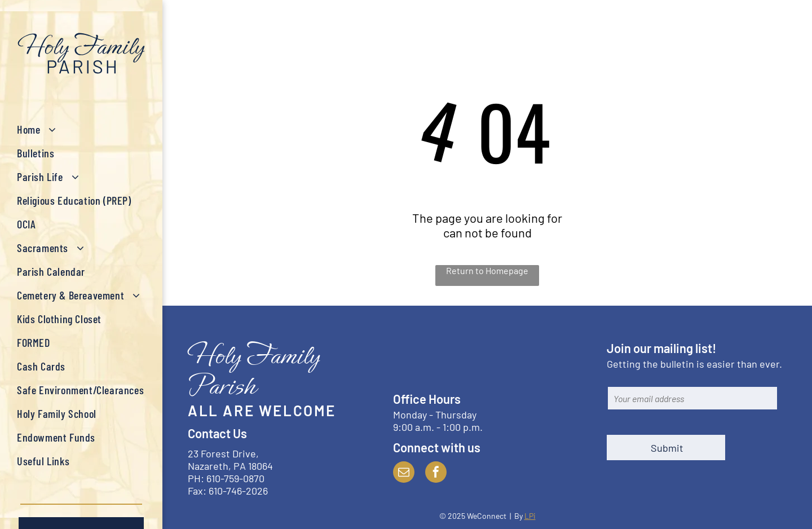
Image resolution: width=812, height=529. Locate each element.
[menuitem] (81, 129)
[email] (404, 473)
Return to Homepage (487, 270)
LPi (530, 516)
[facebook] (436, 473)
